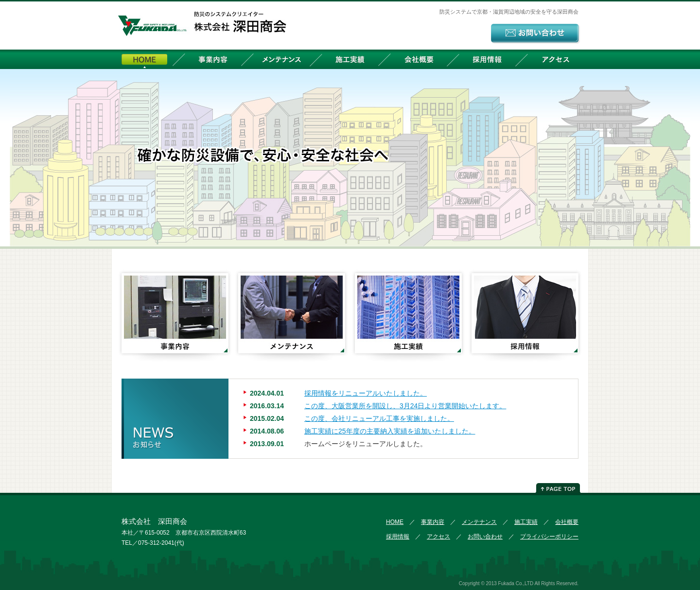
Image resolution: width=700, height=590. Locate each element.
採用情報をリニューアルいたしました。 (366, 393)
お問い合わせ (485, 537)
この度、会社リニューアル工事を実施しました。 (379, 418)
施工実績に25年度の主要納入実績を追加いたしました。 (390, 431)
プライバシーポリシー (549, 537)
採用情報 (487, 59)
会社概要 (419, 59)
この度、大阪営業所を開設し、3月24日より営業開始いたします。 (405, 406)
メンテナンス (281, 59)
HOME (144, 59)
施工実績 (350, 59)
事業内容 (213, 59)
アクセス (556, 59)
